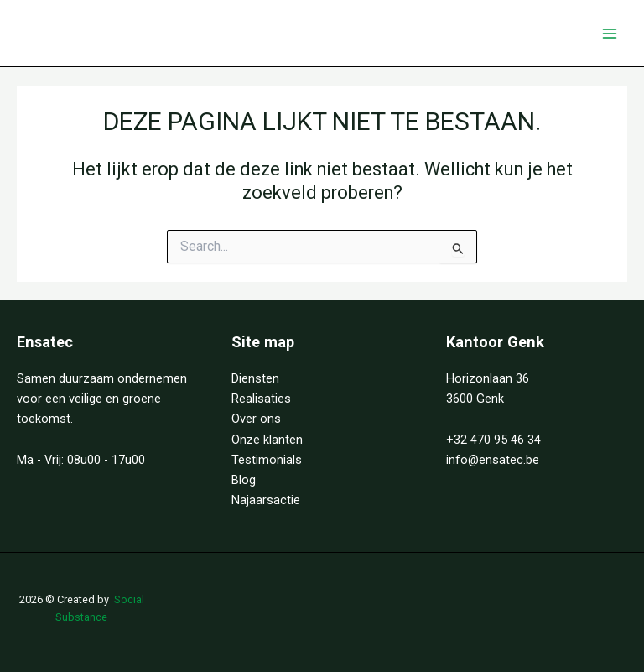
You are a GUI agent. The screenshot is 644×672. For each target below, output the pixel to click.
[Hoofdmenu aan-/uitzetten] (610, 34)
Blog (244, 480)
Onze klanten (267, 440)
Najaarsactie (266, 500)
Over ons (256, 419)
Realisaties (261, 399)
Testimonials (267, 460)
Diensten (255, 378)
